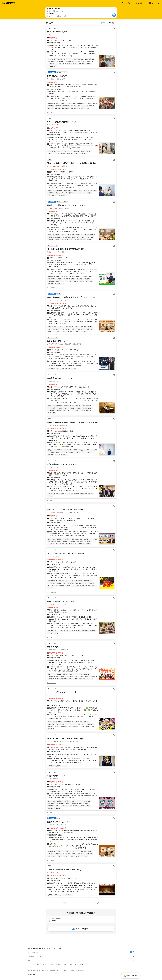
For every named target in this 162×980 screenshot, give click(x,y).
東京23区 (46, 965)
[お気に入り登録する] (114, 28)
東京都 (39, 965)
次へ (96, 903)
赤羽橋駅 (59, 965)
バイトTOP (31, 965)
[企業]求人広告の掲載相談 (77, 971)
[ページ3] (81, 903)
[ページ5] (89, 903)
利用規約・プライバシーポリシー (60, 971)
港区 (52, 965)
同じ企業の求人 (51, 112)
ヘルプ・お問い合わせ (34, 971)
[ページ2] (77, 903)
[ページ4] (85, 903)
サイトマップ (45, 971)
